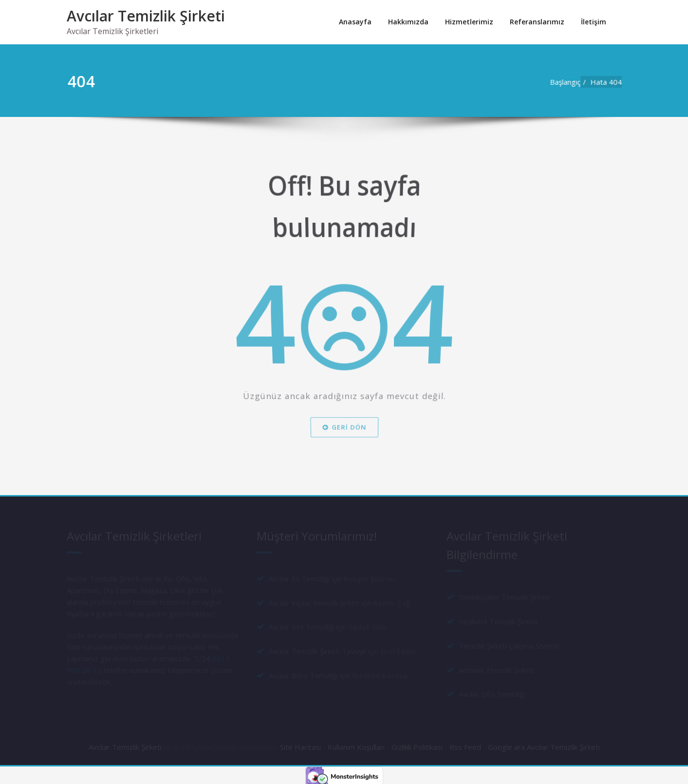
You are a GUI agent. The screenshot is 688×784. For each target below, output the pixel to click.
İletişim (594, 22)
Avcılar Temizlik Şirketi (146, 16)
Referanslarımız (537, 22)
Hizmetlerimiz (469, 22)
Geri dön (344, 433)
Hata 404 (610, 82)
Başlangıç (569, 82)
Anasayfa (355, 22)
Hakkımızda (408, 22)
